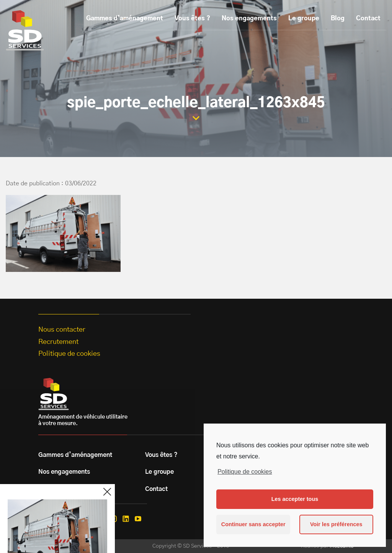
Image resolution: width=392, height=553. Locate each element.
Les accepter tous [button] (295, 499)
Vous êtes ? (192, 18)
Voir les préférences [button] (336, 524)
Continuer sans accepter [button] (253, 524)
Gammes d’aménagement (125, 18)
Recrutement (58, 342)
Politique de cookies (245, 472)
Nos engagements (249, 18)
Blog (338, 18)
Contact (368, 18)
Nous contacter (62, 330)
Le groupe (304, 18)
